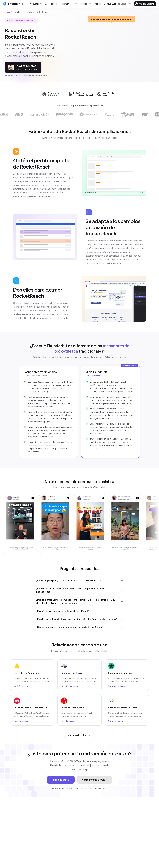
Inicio (7, 12)
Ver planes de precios (94, 780)
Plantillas (17, 12)
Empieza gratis (61, 780)
